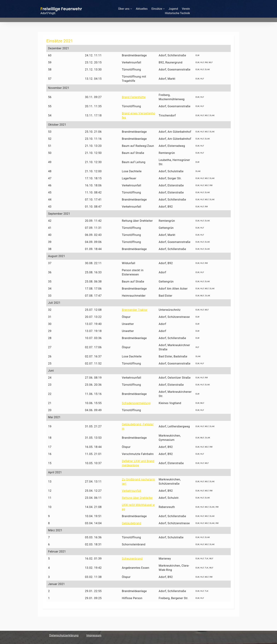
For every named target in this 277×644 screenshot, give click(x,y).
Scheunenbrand (132, 559)
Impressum (94, 635)
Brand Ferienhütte (134, 97)
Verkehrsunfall (132, 491)
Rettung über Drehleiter (137, 498)
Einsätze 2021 (60, 41)
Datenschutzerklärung (64, 635)
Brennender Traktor (135, 310)
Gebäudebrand (132, 523)
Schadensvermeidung (136, 403)
